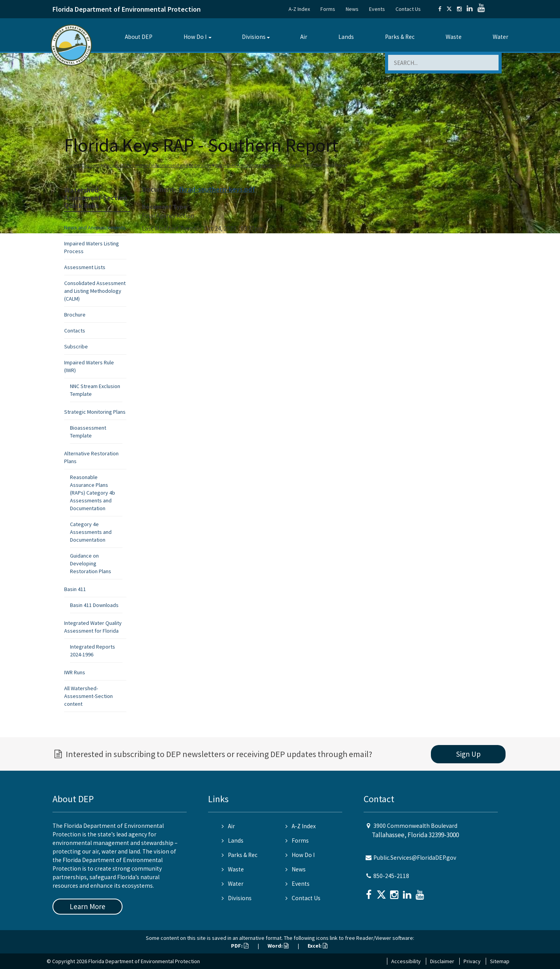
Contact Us (408, 9)
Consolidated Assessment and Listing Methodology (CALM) (95, 291)
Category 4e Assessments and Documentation (91, 532)
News (352, 9)
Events (377, 9)
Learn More (87, 906)
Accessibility (406, 961)
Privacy (472, 961)
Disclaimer (442, 961)
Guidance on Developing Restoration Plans (91, 563)
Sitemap (500, 961)
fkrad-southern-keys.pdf (217, 189)
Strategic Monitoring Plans (95, 412)
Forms (328, 9)
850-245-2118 (391, 876)
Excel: (318, 946)
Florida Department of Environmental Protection (127, 9)
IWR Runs (75, 672)
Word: (278, 946)
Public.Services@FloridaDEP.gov (415, 858)
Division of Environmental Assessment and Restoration (157, 165)
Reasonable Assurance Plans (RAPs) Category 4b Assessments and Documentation (93, 493)
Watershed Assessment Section (246, 165)
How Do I (195, 37)
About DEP (139, 37)
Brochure (75, 315)
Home (72, 165)
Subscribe (76, 346)
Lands (346, 37)
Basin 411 (75, 589)
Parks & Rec (400, 37)
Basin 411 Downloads (94, 605)
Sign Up (468, 754)
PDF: (240, 946)
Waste (454, 37)
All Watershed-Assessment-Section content (88, 696)
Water (500, 37)
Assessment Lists (85, 267)
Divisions (254, 37)
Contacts (75, 331)
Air (304, 37)
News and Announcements (95, 227)
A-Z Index (299, 9)
